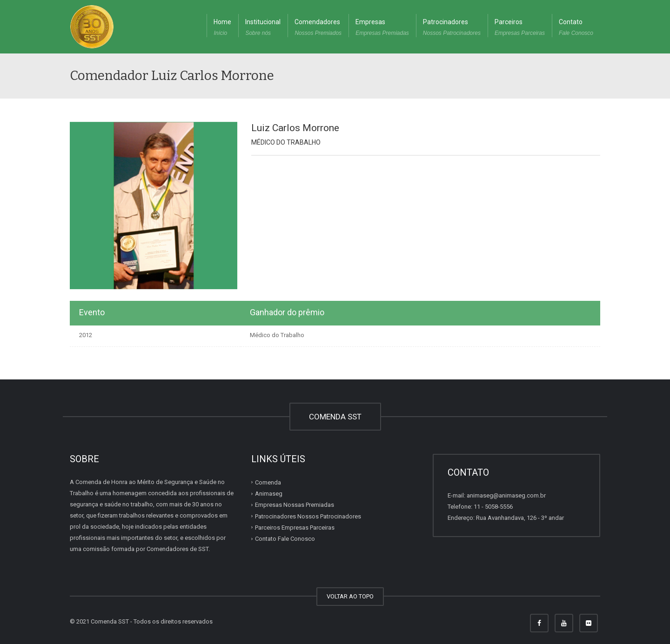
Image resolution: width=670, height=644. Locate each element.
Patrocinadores (452, 28)
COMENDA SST (335, 417)
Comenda (268, 482)
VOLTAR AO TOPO (350, 596)
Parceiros (520, 28)
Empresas (382, 28)
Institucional (263, 28)
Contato (576, 28)
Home (222, 28)
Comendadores (318, 28)
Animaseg (269, 494)
